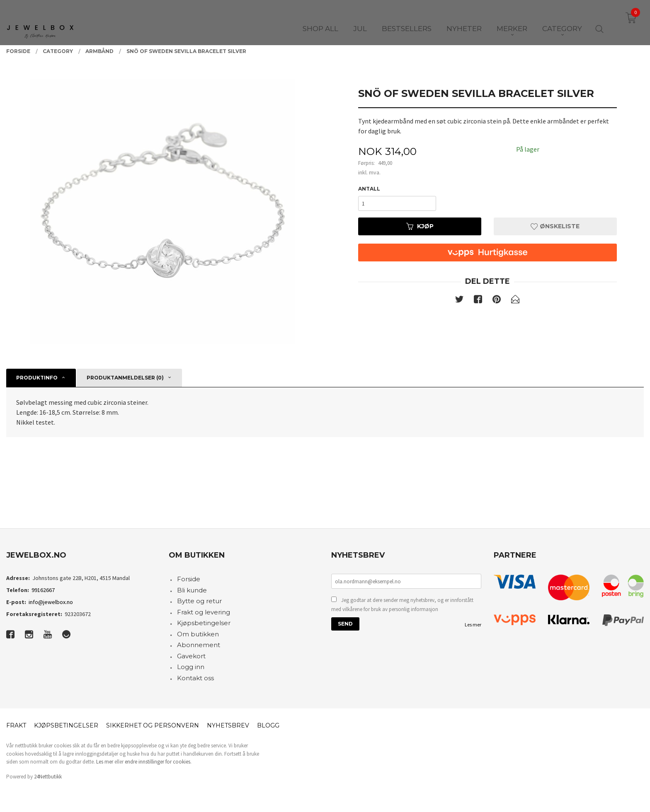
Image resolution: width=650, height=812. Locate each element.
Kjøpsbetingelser (204, 623)
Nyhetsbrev (228, 725)
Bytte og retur (199, 601)
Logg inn (191, 667)
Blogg (268, 725)
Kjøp (420, 226)
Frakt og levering (204, 612)
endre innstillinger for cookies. (158, 762)
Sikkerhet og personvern (153, 725)
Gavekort (191, 656)
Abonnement (199, 645)
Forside (189, 579)
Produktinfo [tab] (37, 378)
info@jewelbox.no (51, 602)
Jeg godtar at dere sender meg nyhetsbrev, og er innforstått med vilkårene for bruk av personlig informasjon (402, 605)
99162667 (43, 590)
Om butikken (198, 634)
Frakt (16, 725)
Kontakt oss (195, 678)
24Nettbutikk (48, 777)
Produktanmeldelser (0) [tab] (125, 378)
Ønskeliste (555, 226)
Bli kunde (192, 590)
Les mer (473, 625)
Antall (369, 189)
